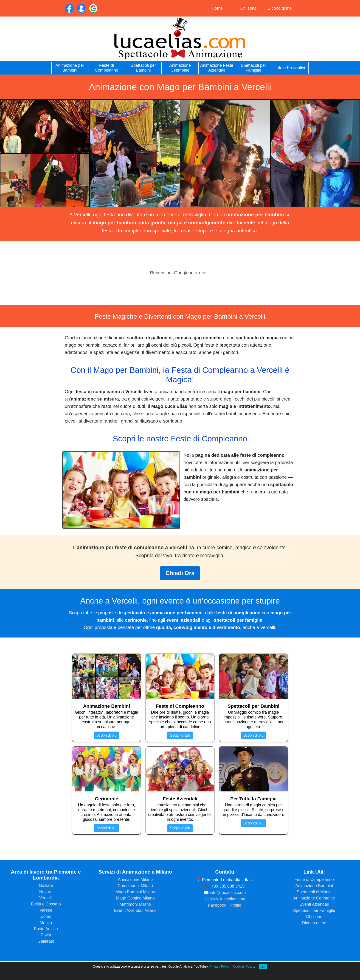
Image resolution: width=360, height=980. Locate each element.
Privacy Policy (219, 966)
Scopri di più (107, 735)
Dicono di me (280, 8)
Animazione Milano (135, 880)
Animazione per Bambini (70, 68)
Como (46, 916)
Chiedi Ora (180, 573)
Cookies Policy (243, 966)
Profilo (235, 905)
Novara (46, 892)
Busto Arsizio (46, 929)
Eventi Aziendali (314, 904)
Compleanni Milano (135, 886)
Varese (46, 910)
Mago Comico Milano (135, 898)
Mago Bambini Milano (135, 892)
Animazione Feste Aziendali (217, 68)
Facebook (217, 905)
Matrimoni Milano (135, 904)
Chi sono (248, 8)
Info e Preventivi (290, 68)
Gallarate (46, 941)
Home (217, 8)
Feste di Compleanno (107, 68)
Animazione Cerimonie (180, 68)
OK (263, 967)
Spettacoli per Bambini (143, 68)
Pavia (46, 935)
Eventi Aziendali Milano (135, 910)
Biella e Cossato (46, 904)
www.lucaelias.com (228, 899)
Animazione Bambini (314, 886)
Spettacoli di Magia (314, 892)
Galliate (46, 885)
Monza (46, 923)
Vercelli (46, 898)
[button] (33, 245)
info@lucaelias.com (228, 893)
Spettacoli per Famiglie (253, 68)
